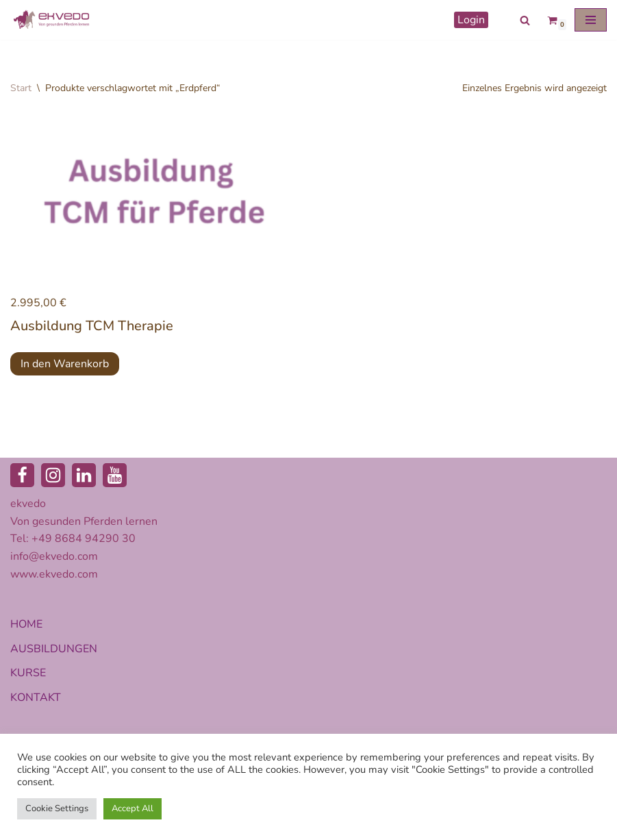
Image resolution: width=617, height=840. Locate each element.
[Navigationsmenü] (591, 20)
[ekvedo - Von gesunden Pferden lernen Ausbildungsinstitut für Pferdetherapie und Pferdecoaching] (51, 20)
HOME (26, 624)
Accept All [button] (133, 808)
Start (21, 88)
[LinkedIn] (84, 475)
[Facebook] (22, 475)
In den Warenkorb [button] (65, 364)
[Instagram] (53, 475)
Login (471, 20)
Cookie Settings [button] (57, 808)
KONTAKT (36, 697)
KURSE (28, 673)
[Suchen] (525, 20)
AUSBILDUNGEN (54, 649)
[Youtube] (115, 475)
